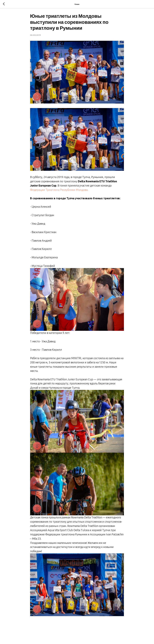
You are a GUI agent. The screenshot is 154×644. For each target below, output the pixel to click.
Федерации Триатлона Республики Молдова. (59, 191)
